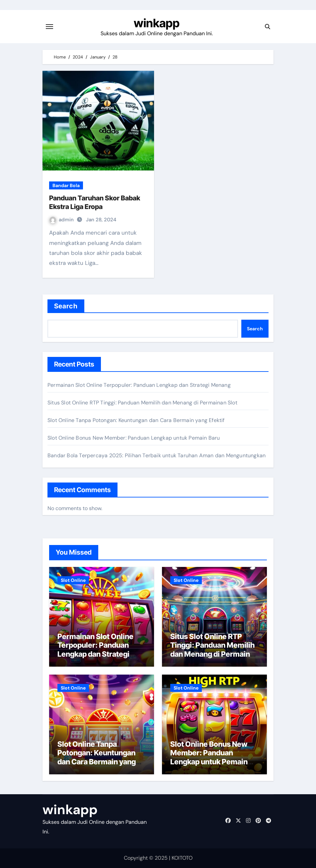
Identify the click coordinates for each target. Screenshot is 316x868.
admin (62, 220)
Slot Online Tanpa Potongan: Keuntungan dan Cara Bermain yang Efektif (136, 420)
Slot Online (73, 580)
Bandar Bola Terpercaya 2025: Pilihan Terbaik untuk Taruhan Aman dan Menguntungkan (157, 455)
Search (66, 306)
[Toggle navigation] (49, 27)
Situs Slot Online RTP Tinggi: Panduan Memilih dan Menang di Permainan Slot (142, 403)
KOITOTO (182, 858)
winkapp (157, 23)
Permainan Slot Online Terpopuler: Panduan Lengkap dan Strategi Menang (139, 385)
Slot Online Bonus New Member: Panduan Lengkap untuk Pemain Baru (134, 438)
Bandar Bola (66, 185)
